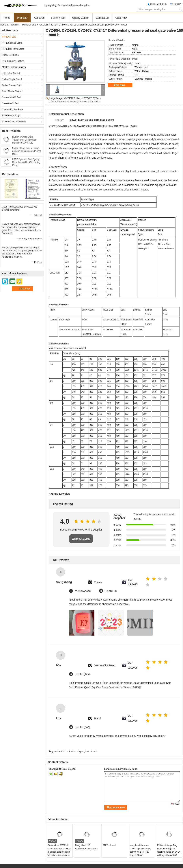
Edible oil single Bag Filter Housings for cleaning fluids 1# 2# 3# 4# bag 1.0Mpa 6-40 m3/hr (169, 852)
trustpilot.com (83, 591)
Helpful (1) (111, 591)
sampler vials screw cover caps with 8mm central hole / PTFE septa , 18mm (140, 850)
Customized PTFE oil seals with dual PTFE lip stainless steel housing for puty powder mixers (59, 850)
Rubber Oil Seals (10, 55)
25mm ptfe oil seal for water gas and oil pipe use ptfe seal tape (26, 151)
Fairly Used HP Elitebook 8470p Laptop (87, 847)
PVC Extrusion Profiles (13, 61)
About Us (39, 18)
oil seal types (78, 752)
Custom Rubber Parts (13, 109)
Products (22, 18)
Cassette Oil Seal (11, 103)
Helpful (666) (82, 727)
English (177, 4)
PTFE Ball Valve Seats (13, 49)
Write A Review (81, 539)
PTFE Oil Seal (29, 25)
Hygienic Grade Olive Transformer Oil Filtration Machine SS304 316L (24, 140)
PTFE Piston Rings (11, 115)
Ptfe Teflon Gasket (11, 73)
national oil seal (62, 752)
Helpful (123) (82, 674)
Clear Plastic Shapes (12, 91)
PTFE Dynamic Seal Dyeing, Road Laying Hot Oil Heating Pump (26, 162)
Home (7, 18)
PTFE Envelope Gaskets (14, 122)
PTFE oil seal (109, 845)
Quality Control (81, 18)
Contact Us (102, 18)
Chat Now (121, 18)
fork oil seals (92, 752)
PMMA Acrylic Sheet (12, 79)
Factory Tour (58, 18)
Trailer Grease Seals (12, 85)
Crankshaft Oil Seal (11, 97)
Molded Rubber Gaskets (14, 67)
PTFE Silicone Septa (12, 43)
